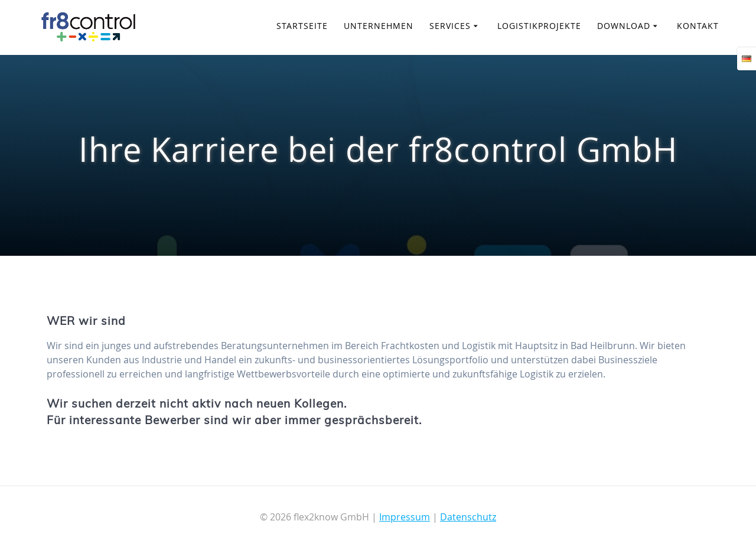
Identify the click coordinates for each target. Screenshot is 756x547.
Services (450, 26)
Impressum (405, 517)
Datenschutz (468, 517)
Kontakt (698, 26)
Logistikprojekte (539, 26)
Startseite (302, 26)
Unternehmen (379, 26)
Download (624, 26)
